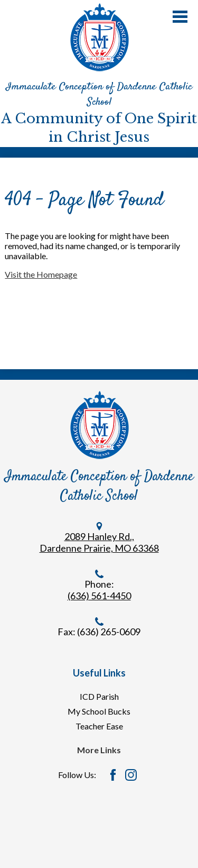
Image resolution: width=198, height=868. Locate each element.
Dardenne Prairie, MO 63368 (99, 548)
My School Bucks (99, 711)
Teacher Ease (99, 726)
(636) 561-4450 (99, 596)
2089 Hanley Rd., (99, 536)
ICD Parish (99, 696)
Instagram (131, 775)
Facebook (113, 775)
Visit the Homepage (41, 274)
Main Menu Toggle (180, 17)
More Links (99, 750)
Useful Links (99, 673)
